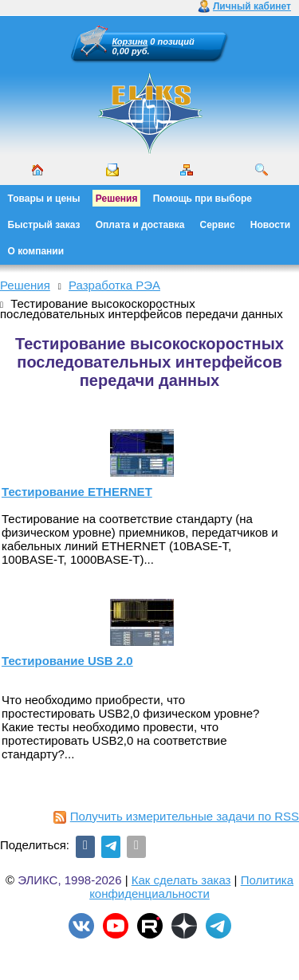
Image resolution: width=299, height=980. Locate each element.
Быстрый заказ (44, 225)
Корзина (130, 41)
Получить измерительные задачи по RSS (176, 816)
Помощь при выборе (203, 199)
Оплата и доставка (140, 225)
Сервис (218, 225)
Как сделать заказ (181, 880)
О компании (36, 251)
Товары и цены (44, 199)
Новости (270, 225)
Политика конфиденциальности (191, 887)
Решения (117, 199)
